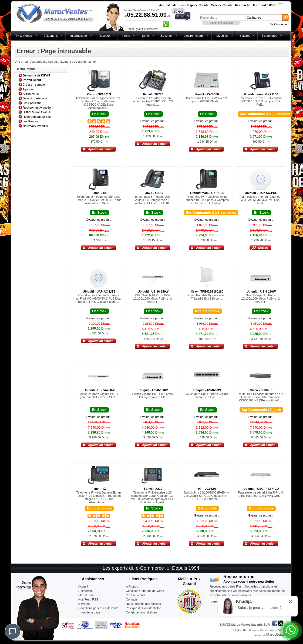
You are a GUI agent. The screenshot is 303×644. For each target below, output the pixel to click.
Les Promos (31, 121)
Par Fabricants (136, 595)
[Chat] (13, 631)
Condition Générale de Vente (145, 591)
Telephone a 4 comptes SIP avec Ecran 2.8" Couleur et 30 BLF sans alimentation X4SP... (99, 200)
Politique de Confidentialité (143, 608)
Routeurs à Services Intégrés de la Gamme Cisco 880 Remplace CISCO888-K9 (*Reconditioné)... (260, 397)
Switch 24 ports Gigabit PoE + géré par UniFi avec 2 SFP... (98, 395)
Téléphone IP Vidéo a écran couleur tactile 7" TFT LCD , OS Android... (153, 101)
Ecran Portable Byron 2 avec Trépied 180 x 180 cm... (206, 297)
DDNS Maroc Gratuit (36, 112)
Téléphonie (51, 36)
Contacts (132, 599)
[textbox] (222, 18)
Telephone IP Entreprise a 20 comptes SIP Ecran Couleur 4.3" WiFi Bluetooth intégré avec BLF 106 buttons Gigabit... (153, 497)
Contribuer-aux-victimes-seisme (142, 615)
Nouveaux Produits (35, 126)
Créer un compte (34, 85)
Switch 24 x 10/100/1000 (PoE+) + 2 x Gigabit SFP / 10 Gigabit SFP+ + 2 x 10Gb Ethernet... (207, 496)
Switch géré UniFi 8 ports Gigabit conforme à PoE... (206, 395)
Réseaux (105, 36)
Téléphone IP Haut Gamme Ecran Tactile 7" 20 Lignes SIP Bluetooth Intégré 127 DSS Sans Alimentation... (99, 497)
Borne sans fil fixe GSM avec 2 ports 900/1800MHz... (206, 100)
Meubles (222, 36)
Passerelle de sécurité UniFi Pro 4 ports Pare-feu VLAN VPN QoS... (260, 494)
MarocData (275, 634)
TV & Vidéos (24, 36)
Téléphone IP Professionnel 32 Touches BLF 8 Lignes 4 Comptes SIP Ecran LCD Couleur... (206, 200)
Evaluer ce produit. (153, 121)
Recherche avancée (221, 23)
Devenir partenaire (35, 98)
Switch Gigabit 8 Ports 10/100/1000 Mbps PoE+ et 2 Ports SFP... (260, 298)
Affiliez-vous (31, 94)
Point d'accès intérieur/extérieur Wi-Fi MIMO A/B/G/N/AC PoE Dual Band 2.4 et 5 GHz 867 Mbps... (98, 298)
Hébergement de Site (37, 117)
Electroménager (194, 36)
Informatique (78, 36)
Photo (126, 36)
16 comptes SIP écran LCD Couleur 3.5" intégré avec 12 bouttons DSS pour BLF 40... (152, 200)
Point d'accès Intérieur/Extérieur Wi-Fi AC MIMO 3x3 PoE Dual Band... (261, 200)
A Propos (132, 586)
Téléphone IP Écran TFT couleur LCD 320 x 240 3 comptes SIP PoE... (260, 101)
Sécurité (166, 36)
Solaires (245, 36)
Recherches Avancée (37, 108)
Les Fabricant (32, 103)
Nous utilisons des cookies (143, 604)
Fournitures (270, 36)
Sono (146, 36)
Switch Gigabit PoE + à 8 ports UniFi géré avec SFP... (153, 395)
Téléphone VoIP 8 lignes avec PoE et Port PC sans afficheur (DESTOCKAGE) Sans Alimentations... (98, 103)
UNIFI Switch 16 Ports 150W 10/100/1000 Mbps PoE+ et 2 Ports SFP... (152, 298)
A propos (28, 89)
